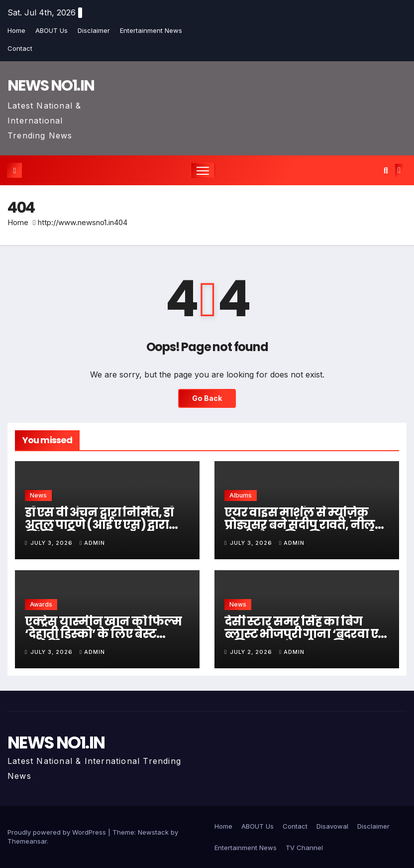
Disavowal (332, 826)
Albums (241, 495)
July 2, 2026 (252, 652)
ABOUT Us (52, 30)
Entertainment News (151, 30)
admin (92, 543)
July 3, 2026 (52, 543)
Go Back (207, 398)
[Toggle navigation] (203, 171)
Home (16, 30)
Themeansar (27, 841)
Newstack (153, 832)
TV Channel (304, 848)
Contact (20, 48)
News (38, 495)
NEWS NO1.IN (51, 86)
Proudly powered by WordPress (58, 832)
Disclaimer (94, 30)
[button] (386, 170)
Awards (41, 604)
